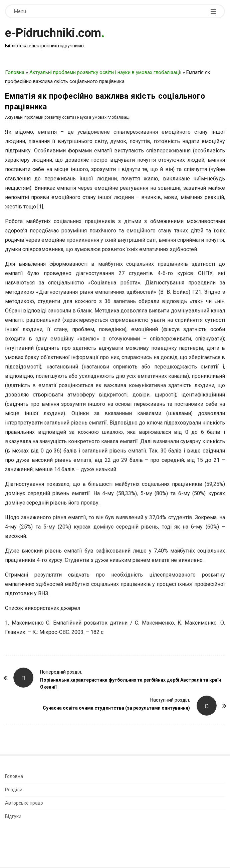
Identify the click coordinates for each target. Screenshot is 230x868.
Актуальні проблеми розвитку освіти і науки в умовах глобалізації (105, 72)
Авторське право (24, 803)
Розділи (14, 790)
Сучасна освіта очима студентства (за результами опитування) (116, 708)
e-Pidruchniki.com (53, 33)
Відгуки (13, 816)
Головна (15, 72)
